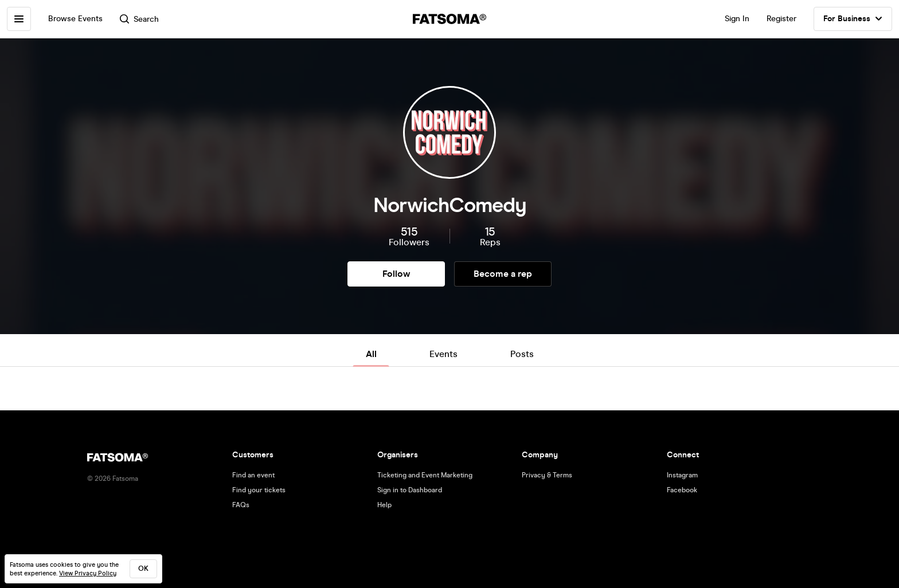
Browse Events (75, 19)
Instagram (682, 475)
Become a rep (503, 274)
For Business (853, 19)
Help (384, 505)
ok (143, 569)
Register (781, 19)
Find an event (253, 475)
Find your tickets (259, 490)
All (371, 354)
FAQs (241, 505)
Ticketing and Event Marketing (425, 475)
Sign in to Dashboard (410, 490)
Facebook (682, 490)
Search (139, 19)
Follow (396, 274)
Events (443, 354)
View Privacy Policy (88, 573)
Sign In (737, 19)
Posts (522, 354)
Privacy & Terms (547, 475)
